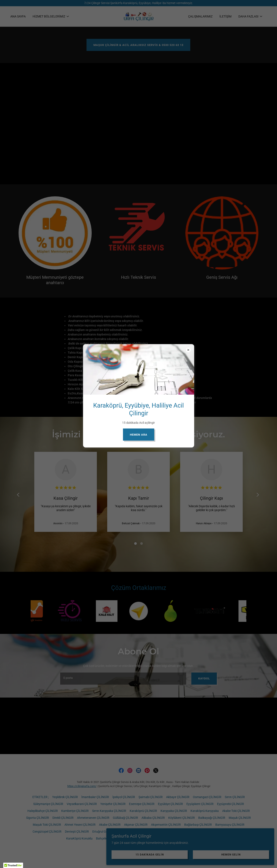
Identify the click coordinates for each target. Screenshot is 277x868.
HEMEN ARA (139, 435)
